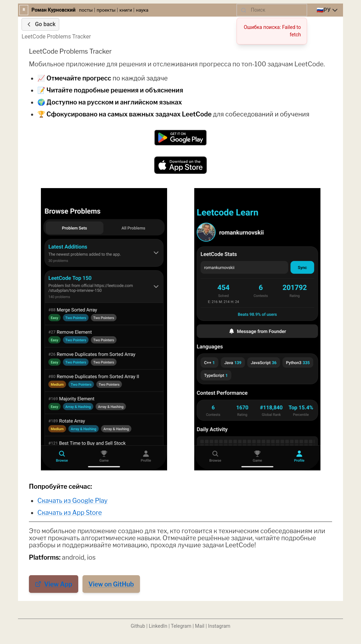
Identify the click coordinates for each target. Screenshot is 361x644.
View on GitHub (111, 584)
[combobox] (328, 10)
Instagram (219, 626)
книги (126, 10)
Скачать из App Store (70, 513)
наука (142, 10)
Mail (200, 626)
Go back (40, 24)
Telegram (181, 626)
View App (54, 584)
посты (86, 10)
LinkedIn (158, 626)
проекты (106, 10)
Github (138, 626)
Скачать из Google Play (72, 501)
